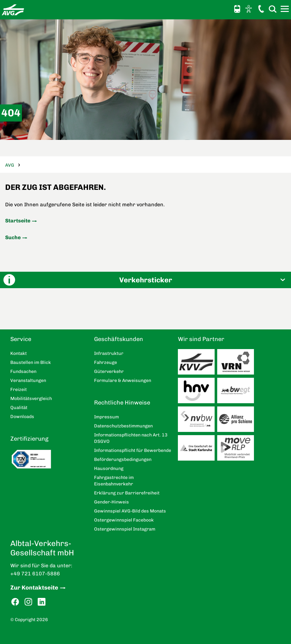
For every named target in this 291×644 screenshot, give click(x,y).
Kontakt (261, 9)
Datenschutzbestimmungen (123, 426)
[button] (145, 280)
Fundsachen (23, 371)
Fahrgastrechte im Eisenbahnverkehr (114, 481)
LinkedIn (42, 602)
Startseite (18, 221)
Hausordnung (109, 468)
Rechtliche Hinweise (122, 403)
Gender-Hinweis (112, 502)
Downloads (22, 417)
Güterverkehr (109, 371)
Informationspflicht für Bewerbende (133, 450)
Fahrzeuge (106, 362)
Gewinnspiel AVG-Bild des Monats (130, 511)
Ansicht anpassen (249, 9)
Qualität (19, 408)
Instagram (28, 602)
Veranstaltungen (28, 381)
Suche (13, 237)
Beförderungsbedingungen (123, 459)
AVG (10, 165)
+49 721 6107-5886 (35, 574)
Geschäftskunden (119, 339)
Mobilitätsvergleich (31, 399)
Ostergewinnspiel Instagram (125, 529)
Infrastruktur (109, 353)
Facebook (15, 602)
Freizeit (19, 390)
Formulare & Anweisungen (123, 381)
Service (21, 339)
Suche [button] (273, 9)
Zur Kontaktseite (34, 588)
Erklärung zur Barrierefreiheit (127, 493)
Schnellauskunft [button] (237, 9)
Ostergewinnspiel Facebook (124, 520)
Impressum (107, 417)
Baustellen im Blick (31, 362)
